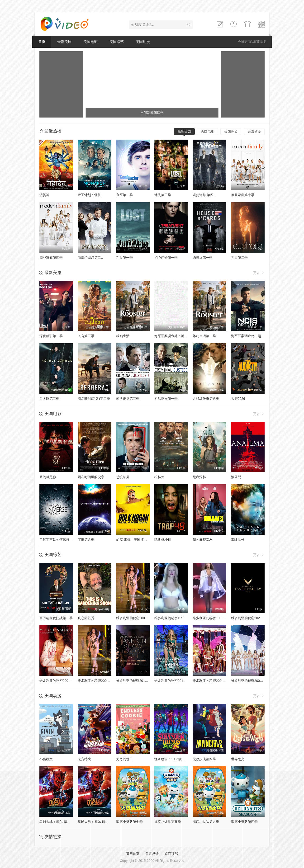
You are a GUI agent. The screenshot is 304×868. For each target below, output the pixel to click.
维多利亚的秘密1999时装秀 (213, 618)
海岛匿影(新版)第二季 (94, 399)
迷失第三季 (163, 195)
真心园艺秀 (86, 618)
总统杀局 (123, 477)
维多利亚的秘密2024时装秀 (251, 618)
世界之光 (238, 759)
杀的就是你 (48, 477)
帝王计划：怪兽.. (90, 195)
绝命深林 (199, 477)
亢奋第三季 (86, 336)
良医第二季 (124, 195)
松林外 (159, 477)
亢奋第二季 (239, 258)
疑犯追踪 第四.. (204, 195)
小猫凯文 (46, 759)
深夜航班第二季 (51, 336)
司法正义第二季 (128, 399)
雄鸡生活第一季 (204, 336)
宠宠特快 (84, 759)
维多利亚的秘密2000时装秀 (136, 618)
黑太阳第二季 (49, 399)
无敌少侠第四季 (204, 759)
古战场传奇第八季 (206, 399)
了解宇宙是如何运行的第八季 (61, 540)
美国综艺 (117, 42)
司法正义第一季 (166, 399)
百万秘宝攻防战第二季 (56, 618)
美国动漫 (143, 42)
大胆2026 (238, 399)
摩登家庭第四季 (51, 258)
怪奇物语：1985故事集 (171, 759)
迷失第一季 (124, 258)
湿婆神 (44, 195)
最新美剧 (64, 42)
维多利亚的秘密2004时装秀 (251, 681)
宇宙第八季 (86, 540)
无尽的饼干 (124, 759)
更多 (259, 273)
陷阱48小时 (163, 540)
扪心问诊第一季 (166, 258)
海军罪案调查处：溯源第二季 (176, 336)
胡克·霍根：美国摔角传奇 (135, 540)
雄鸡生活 (123, 336)
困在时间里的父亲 (91, 477)
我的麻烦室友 (203, 540)
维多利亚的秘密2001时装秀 (60, 681)
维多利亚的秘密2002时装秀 (98, 681)
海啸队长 (238, 540)
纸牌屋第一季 (203, 258)
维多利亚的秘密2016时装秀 (175, 681)
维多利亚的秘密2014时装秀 (136, 681)
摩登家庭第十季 (243, 195)
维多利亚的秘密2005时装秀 (213, 681)
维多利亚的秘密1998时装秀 (175, 618)
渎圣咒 (236, 477)
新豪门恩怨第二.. (90, 258)
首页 (42, 42)
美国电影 (90, 42)
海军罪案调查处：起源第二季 (253, 336)
